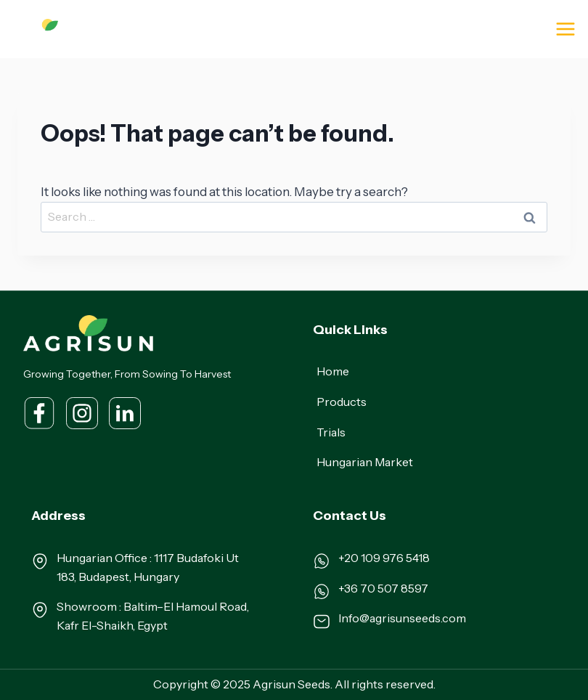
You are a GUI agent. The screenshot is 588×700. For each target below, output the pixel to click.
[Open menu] (565, 29)
